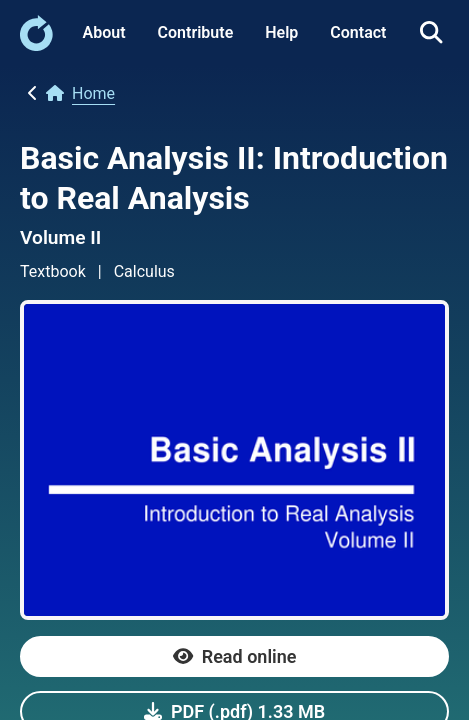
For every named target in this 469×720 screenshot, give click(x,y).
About (104, 32)
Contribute (196, 32)
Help (281, 32)
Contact (358, 32)
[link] (36, 45)
